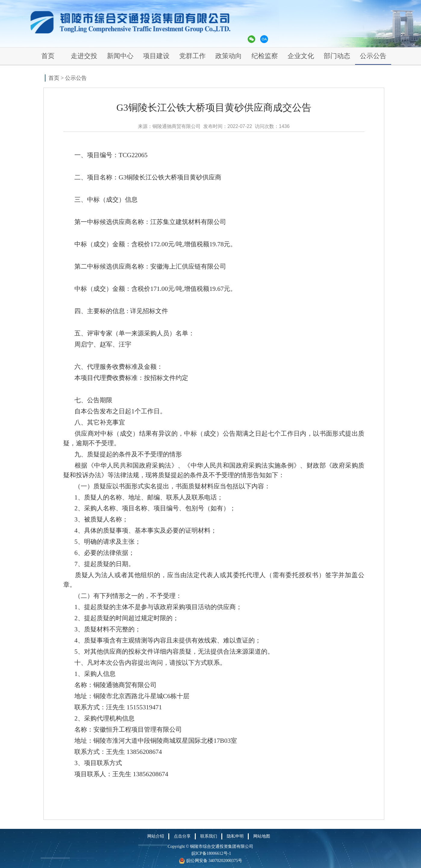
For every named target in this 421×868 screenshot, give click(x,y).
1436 (284, 126)
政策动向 (229, 56)
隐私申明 (235, 836)
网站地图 (262, 836)
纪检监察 (265, 56)
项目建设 (156, 56)
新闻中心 (120, 56)
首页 (48, 56)
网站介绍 (156, 836)
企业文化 (301, 56)
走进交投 (84, 56)
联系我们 (209, 836)
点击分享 (182, 836)
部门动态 (337, 56)
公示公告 (373, 56)
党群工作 (192, 56)
